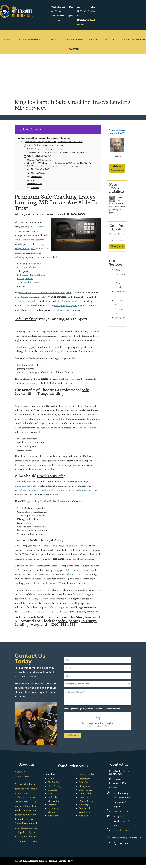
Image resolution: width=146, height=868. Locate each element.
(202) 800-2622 (122, 830)
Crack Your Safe (50, 476)
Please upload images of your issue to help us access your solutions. (92, 709)
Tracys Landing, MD (25, 249)
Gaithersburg (54, 782)
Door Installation (120, 274)
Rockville (53, 790)
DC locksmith (36, 227)
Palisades (83, 782)
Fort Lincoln (85, 808)
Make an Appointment (117, 168)
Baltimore (53, 779)
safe (47, 456)
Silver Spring (54, 786)
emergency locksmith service (41, 599)
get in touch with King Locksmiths (41, 583)
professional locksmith (25, 486)
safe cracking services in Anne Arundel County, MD (45, 293)
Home (7, 39)
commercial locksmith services (29, 240)
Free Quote (117, 246)
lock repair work (25, 279)
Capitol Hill (85, 794)
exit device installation (28, 282)
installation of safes (27, 267)
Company (74, 49)
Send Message (73, 736)
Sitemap (53, 861)
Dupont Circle (86, 801)
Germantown (55, 801)
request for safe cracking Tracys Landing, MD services (60, 546)
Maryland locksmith (86, 428)
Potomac (52, 805)
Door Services (74, 39)
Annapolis (53, 808)
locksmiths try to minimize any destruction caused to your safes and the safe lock (54, 490)
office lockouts (34, 264)
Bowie (51, 794)
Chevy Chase (86, 790)
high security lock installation (31, 275)
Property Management (30, 39)
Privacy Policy (66, 861)
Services (55, 39)
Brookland (84, 797)
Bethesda (52, 797)
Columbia (53, 812)
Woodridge (84, 812)
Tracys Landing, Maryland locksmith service (45, 501)
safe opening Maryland (66, 306)
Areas (92, 39)
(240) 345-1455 (73, 214)
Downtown (84, 779)
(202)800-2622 (58, 11)
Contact (108, 39)
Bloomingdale (86, 805)
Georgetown (85, 786)
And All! (83, 816)
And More (53, 816)
